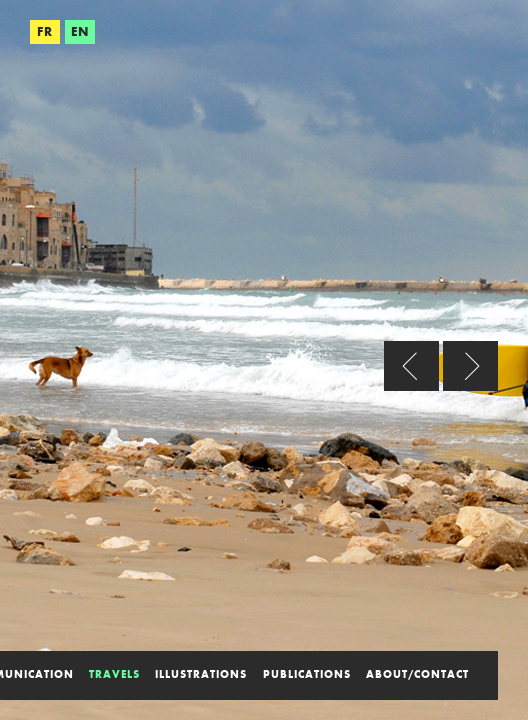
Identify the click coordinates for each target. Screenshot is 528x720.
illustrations (201, 674)
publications (307, 674)
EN (80, 31)
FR (45, 31)
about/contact (417, 674)
